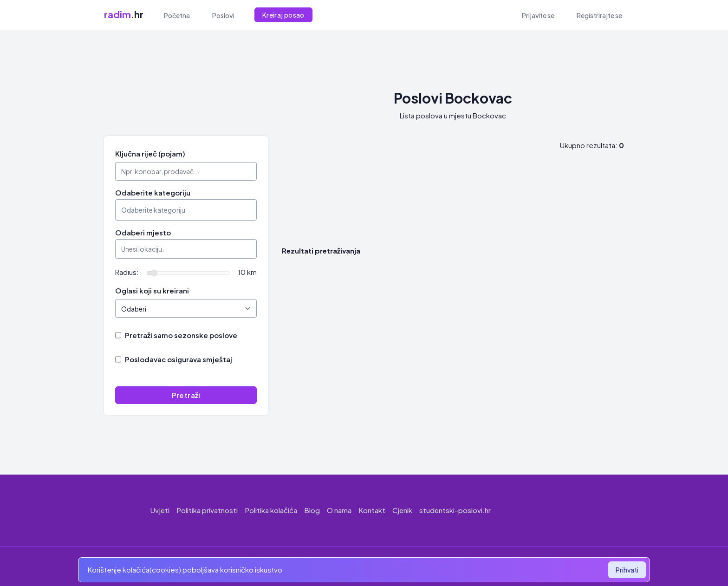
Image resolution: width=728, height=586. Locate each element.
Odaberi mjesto (143, 232)
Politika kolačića (271, 510)
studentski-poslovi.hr (455, 510)
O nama (339, 510)
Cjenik (402, 510)
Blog (312, 510)
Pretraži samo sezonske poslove (181, 335)
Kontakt (372, 510)
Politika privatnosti (207, 510)
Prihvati (627, 570)
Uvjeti (160, 510)
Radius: (127, 272)
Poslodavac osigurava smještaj (179, 359)
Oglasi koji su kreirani (152, 290)
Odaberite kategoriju (153, 192)
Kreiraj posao (283, 15)
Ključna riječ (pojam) (150, 153)
